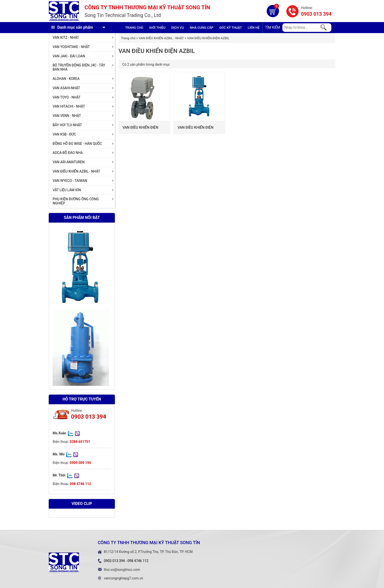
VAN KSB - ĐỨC (64, 134)
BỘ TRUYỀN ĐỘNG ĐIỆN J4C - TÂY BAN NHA (79, 67)
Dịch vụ (178, 28)
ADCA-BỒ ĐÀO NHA (68, 153)
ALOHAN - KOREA (66, 79)
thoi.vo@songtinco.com (122, 570)
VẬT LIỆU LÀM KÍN (67, 190)
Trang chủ (134, 28)
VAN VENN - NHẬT (67, 116)
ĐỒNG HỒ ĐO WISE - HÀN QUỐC (77, 144)
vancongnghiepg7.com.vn (123, 578)
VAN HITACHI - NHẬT (69, 106)
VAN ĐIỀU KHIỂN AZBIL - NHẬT (76, 171)
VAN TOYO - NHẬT (67, 97)
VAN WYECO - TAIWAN (70, 181)
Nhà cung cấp (202, 28)
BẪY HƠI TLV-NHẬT (67, 125)
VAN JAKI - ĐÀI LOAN (69, 56)
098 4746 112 (138, 561)
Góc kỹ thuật (230, 28)
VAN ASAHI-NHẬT (66, 88)
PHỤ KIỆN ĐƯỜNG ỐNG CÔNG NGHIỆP (76, 201)
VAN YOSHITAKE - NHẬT (71, 47)
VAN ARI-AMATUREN (69, 162)
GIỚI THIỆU (157, 28)
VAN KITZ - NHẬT (66, 38)
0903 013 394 (316, 14)
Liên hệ (254, 28)
